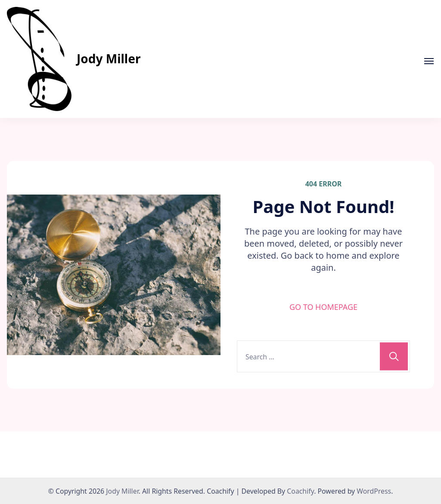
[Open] (429, 61)
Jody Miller (109, 59)
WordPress (374, 491)
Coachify (300, 491)
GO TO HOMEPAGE (323, 307)
